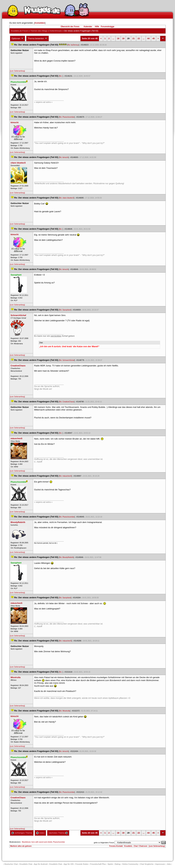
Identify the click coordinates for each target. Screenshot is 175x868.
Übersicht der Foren (70, 27)
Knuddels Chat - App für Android (33, 864)
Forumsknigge (108, 27)
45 (154, 38)
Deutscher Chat (11, 864)
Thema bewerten (37, 39)
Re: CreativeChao (67, 402)
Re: (61, 76)
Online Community (130, 864)
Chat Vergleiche (147, 864)
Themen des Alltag (39, 31)
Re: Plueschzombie (67, 117)
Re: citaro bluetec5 (67, 198)
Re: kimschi (64, 157)
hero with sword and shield (42, 842)
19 (123, 38)
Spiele (110, 864)
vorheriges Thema (22, 833)
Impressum (160, 864)
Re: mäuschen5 (65, 476)
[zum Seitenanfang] (17, 71)
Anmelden (40, 23)
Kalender (88, 27)
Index (40, 833)
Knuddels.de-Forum (19, 31)
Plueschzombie (59, 842)
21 (134, 38)
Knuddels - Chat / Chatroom (136, 846)
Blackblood (26, 842)
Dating (118, 864)
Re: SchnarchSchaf (67, 360)
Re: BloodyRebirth (66, 557)
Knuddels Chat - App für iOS (61, 864)
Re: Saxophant (65, 310)
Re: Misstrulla (65, 711)
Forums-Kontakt (116, 846)
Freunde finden (82, 864)
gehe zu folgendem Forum (104, 843)
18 (118, 38)
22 (139, 38)
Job (169, 864)
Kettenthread (56, 31)
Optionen (18, 39)
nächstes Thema (58, 833)
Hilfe (97, 27)
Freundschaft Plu (98, 864)
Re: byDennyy (73, 45)
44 (148, 38)
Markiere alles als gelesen (21, 846)
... (113, 38)
